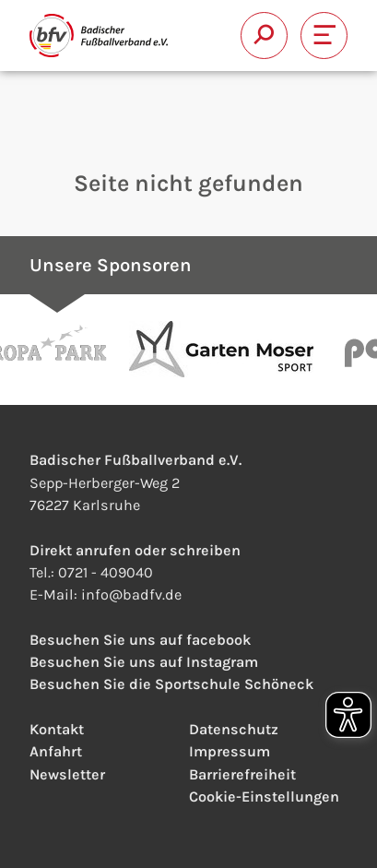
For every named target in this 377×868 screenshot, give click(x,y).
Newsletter (67, 774)
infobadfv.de (131, 595)
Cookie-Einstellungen (264, 797)
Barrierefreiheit (242, 774)
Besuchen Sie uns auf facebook (140, 640)
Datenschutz (234, 729)
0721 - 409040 (106, 572)
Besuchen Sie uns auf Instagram (144, 662)
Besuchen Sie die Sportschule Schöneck (171, 684)
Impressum (230, 751)
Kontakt (57, 729)
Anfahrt (56, 751)
